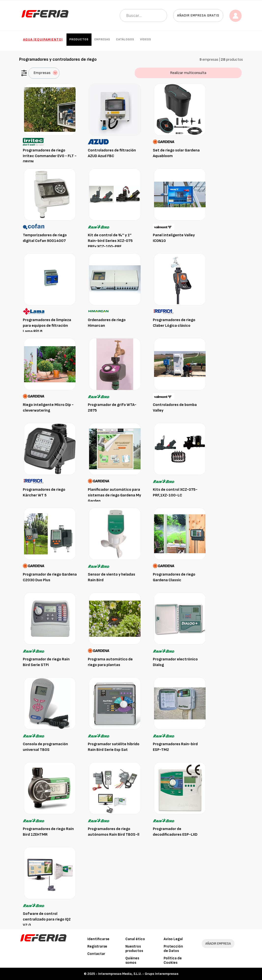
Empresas (102, 39)
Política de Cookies (173, 960)
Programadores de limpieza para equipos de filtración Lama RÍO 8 (47, 326)
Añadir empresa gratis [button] (198, 15)
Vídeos (146, 39)
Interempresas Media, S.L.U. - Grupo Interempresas (138, 974)
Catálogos (125, 39)
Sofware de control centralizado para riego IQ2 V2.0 (47, 919)
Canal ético (135, 939)
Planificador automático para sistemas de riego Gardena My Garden (114, 495)
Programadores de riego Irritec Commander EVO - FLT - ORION (50, 156)
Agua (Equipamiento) (43, 39)
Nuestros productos (134, 949)
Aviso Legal (173, 939)
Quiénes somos (132, 960)
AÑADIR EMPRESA (218, 943)
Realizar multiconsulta (188, 73)
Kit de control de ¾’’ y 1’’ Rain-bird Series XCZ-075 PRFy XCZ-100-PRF (110, 241)
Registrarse (97, 946)
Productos (79, 39)
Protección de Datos (173, 949)
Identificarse (98, 939)
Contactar (96, 954)
